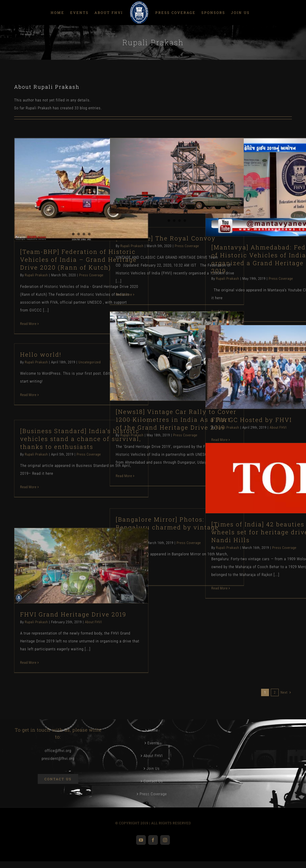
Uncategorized (90, 362)
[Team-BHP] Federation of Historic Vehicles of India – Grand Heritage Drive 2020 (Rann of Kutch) (78, 259)
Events (153, 743)
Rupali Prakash (36, 275)
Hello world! (41, 354)
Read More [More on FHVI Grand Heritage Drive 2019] (28, 663)
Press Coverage (91, 275)
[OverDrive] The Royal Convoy (166, 238)
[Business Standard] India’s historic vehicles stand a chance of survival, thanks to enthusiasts (81, 439)
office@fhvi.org (58, 751)
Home (153, 730)
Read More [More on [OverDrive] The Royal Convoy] (124, 295)
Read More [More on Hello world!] (28, 395)
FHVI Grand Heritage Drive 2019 (73, 614)
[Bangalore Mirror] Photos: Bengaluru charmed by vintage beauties (167, 527)
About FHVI (278, 428)
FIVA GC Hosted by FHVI (252, 420)
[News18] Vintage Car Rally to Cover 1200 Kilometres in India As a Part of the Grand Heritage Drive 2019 (176, 420)
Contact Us (153, 781)
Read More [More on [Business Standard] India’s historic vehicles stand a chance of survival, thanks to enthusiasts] (28, 487)
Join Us (153, 768)
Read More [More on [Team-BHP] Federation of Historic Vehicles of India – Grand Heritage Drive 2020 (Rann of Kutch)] (28, 324)
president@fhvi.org (58, 758)
